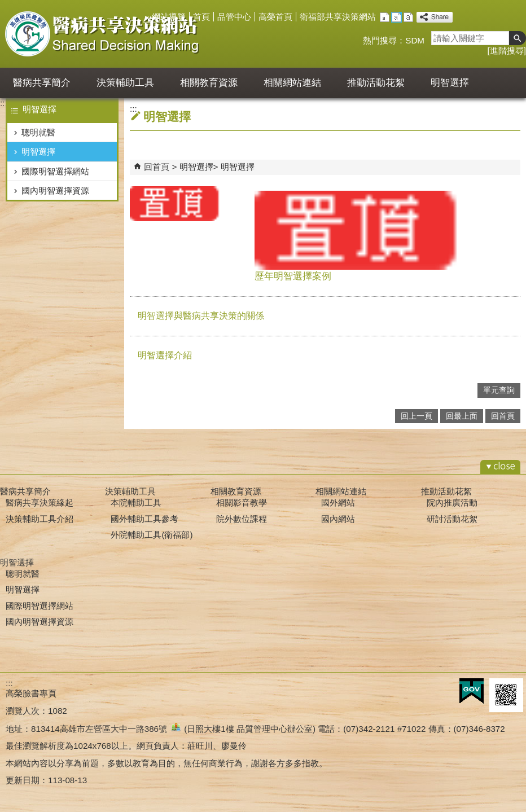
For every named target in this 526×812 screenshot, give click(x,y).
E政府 (472, 691)
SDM (415, 40)
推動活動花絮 (376, 83)
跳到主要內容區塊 (6, 6)
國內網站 (338, 519)
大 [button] (408, 17)
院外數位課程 (242, 519)
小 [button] (385, 17)
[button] (518, 38)
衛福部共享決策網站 (338, 17)
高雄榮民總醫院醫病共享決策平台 (104, 34)
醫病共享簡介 (42, 83)
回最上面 (462, 416)
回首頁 (157, 167)
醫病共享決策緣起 (40, 502)
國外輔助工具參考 (144, 519)
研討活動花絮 (452, 519)
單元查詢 (499, 390)
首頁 (201, 17)
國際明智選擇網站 (55, 171)
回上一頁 (417, 416)
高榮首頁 (275, 17)
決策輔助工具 (125, 83)
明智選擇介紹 (165, 355)
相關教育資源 (209, 83)
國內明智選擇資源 (55, 190)
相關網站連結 (292, 83)
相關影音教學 (242, 502)
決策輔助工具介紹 (40, 519)
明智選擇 (450, 83)
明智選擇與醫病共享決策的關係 (201, 316)
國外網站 (338, 502)
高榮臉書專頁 (31, 693)
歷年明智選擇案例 (387, 236)
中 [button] (396, 17)
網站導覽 (169, 17)
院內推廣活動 (452, 502)
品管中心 (234, 17)
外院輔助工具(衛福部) (152, 535)
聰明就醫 (38, 132)
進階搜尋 (507, 51)
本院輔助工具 (136, 502)
